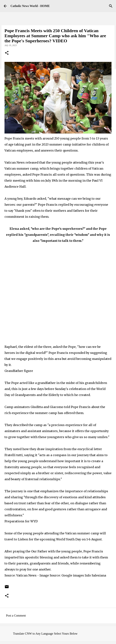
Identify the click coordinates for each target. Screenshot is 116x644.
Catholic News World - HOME (30, 6)
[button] (7, 53)
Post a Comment (16, 616)
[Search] (111, 6)
